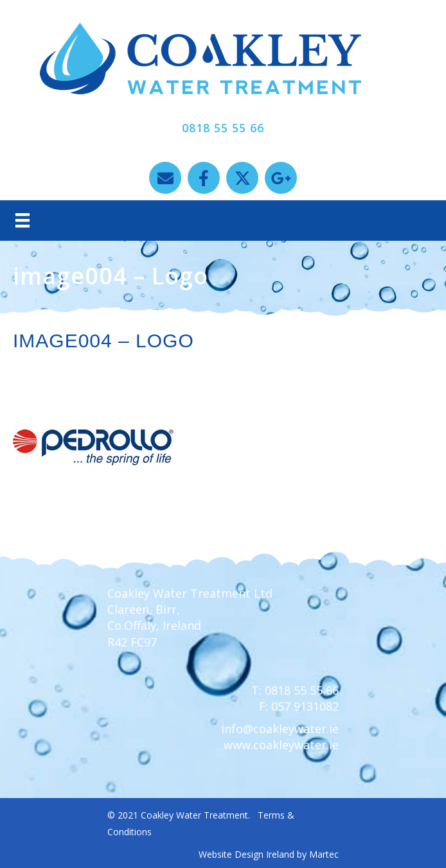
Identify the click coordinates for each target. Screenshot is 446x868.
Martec (324, 854)
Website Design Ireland (246, 854)
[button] (165, 178)
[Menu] (22, 220)
